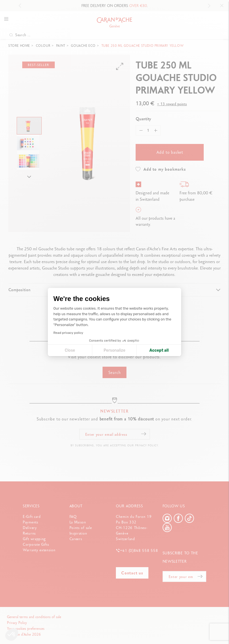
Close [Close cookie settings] (70, 350)
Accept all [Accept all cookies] (159, 350)
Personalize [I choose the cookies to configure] (114, 350)
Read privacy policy (68, 333)
